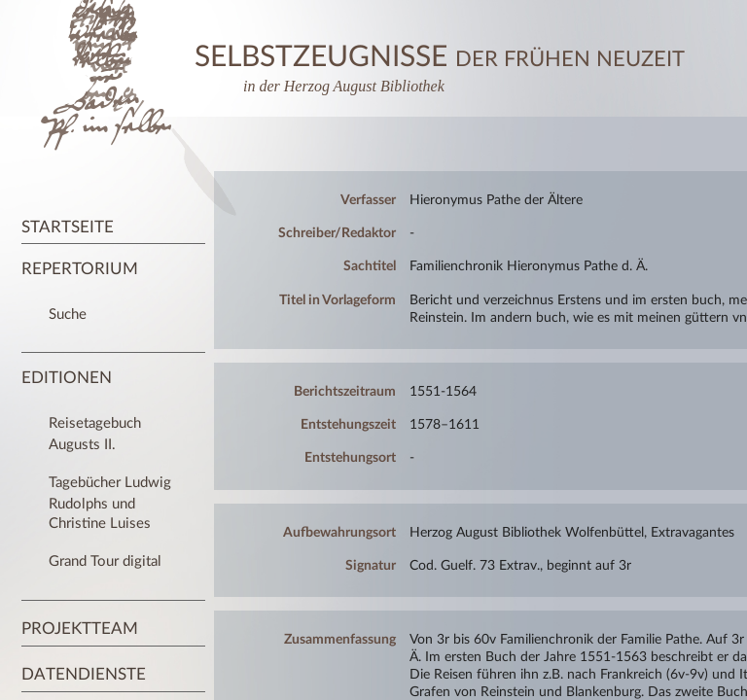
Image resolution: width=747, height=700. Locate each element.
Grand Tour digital (105, 561)
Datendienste (84, 674)
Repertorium (80, 269)
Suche (68, 315)
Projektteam (80, 629)
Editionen (67, 378)
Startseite (68, 227)
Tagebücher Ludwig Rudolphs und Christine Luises (110, 503)
